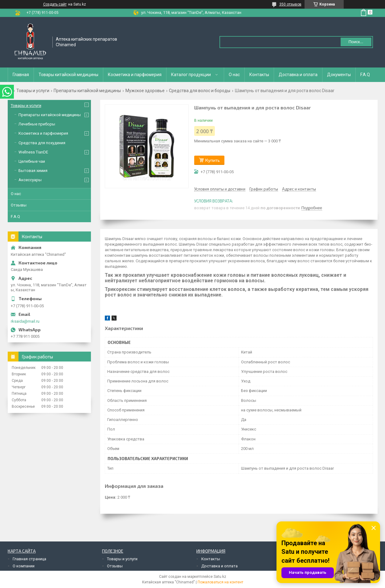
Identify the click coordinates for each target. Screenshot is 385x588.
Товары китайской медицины (68, 75)
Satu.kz (220, 577)
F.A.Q (365, 75)
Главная (21, 75)
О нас (234, 75)
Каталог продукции (191, 75)
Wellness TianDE (33, 152)
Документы (339, 75)
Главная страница (29, 559)
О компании (24, 566)
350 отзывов (290, 4)
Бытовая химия (33, 171)
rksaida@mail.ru (25, 321)
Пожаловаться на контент (220, 582)
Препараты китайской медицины (87, 91)
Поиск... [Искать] (356, 42)
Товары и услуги (33, 91)
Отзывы (19, 205)
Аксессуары (30, 180)
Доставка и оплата (298, 75)
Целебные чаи (32, 161)
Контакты (259, 75)
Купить (213, 160)
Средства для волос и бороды (200, 91)
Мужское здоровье (145, 91)
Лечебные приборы (37, 124)
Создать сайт (55, 4)
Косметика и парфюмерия (135, 75)
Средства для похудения (42, 143)
